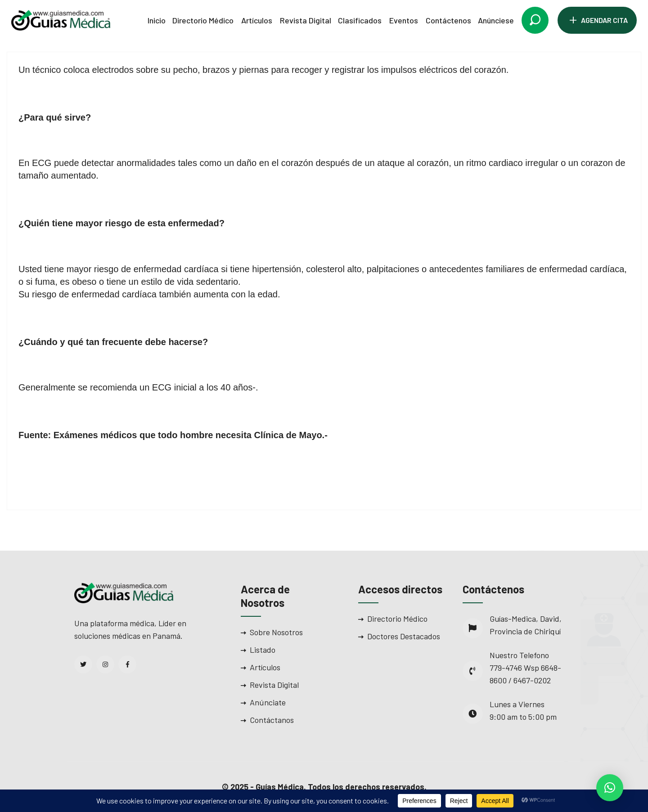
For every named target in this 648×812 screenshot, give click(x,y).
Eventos (404, 20)
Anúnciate (268, 702)
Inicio (157, 20)
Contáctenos (448, 20)
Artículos (257, 20)
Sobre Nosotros (276, 632)
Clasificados (360, 20)
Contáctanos (272, 720)
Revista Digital (306, 20)
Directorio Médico (203, 20)
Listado (263, 650)
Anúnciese (496, 20)
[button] (610, 788)
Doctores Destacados (404, 636)
